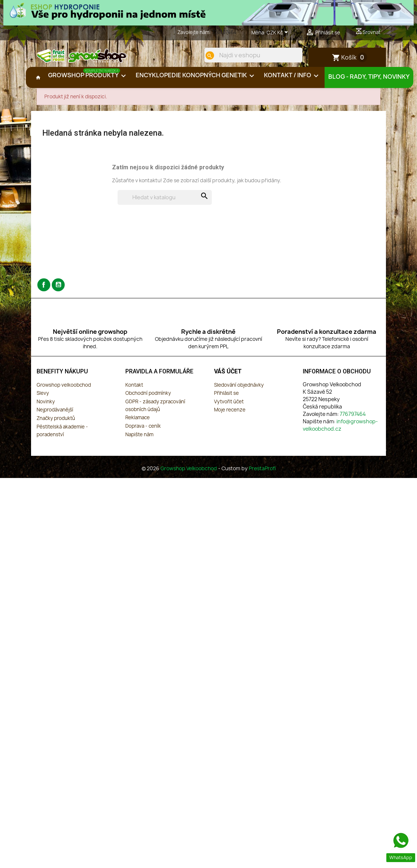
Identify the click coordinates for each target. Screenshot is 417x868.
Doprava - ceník (143, 432)
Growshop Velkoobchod (189, 474)
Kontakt (134, 391)
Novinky (46, 407)
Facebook (44, 291)
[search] (204, 55)
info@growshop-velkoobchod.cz (340, 431)
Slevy (43, 399)
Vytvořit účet (229, 407)
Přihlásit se (226, 399)
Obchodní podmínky (148, 399)
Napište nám (139, 440)
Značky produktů (56, 424)
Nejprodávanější (55, 416)
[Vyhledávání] (165, 203)
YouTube (58, 291)
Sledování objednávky (239, 391)
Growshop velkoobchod (64, 391)
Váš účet (228, 377)
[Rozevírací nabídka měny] (279, 33)
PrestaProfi (262, 474)
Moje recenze (230, 416)
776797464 (224, 32)
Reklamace (138, 423)
